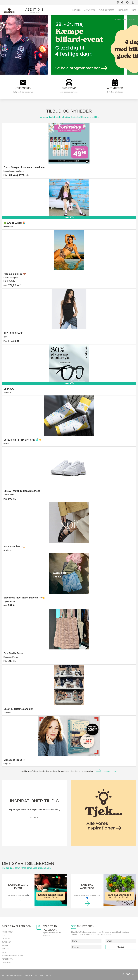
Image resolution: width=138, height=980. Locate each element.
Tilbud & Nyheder (106, 10)
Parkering (7, 939)
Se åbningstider (34, 12)
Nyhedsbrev (7, 932)
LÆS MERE (34, 818)
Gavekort (6, 942)
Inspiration (123, 10)
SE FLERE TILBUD (106, 771)
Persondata (7, 959)
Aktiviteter (90, 10)
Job (4, 935)
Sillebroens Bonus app (125, 20)
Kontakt (6, 949)
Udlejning (7, 962)
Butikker (77, 10)
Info (134, 10)
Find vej (6, 945)
